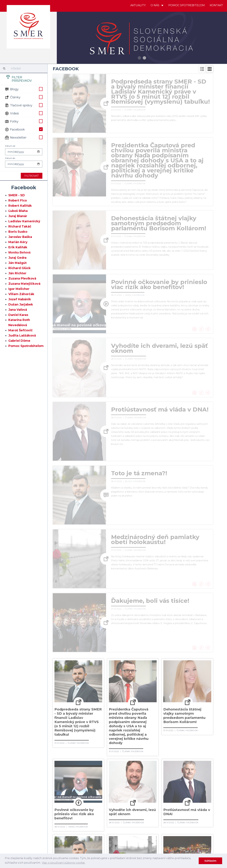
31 (135, 672)
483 (148, 830)
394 (198, 796)
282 (57, 762)
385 (123, 796)
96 (128, 693)
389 (157, 796)
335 (177, 775)
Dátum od (10, 146)
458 (97, 824)
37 (177, 672)
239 (169, 741)
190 (81, 727)
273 (137, 755)
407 (149, 803)
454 (65, 824)
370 (153, 789)
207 (65, 734)
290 (124, 762)
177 (135, 720)
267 (89, 755)
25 (92, 672)
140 (157, 707)
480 (123, 830)
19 (201, 665)
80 (170, 686)
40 (199, 672)
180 (159, 720)
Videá (24, 113)
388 (148, 796)
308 (115, 769)
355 (185, 782)
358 (57, 789)
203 (185, 727)
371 (161, 789)
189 (73, 727)
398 (73, 803)
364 (105, 789)
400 (90, 803)
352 (162, 782)
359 (65, 789)
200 (160, 727)
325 (96, 775)
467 (170, 824)
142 (172, 707)
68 (85, 686)
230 (97, 741)
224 (199, 734)
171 (88, 720)
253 (129, 748)
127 (57, 707)
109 (73, 700)
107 (57, 700)
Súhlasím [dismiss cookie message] (210, 861)
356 (193, 782)
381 (90, 796)
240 (177, 741)
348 (130, 782)
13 (159, 665)
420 (96, 810)
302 (65, 769)
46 (85, 679)
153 (103, 713)
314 (162, 769)
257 (160, 748)
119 (147, 700)
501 (149, 837)
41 (206, 672)
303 (73, 769)
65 (63, 686)
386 (132, 796)
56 (156, 679)
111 (88, 700)
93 (106, 693)
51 (120, 679)
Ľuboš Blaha (18, 211)
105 (196, 693)
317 (185, 769)
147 (57, 713)
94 (113, 693)
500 (140, 837)
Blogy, (129, 481)
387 (140, 796)
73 (120, 686)
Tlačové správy (24, 105)
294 (156, 762)
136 (126, 707)
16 (180, 665)
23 (78, 672)
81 (177, 686)
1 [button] (139, 58)
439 (98, 817)
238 (161, 741)
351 (154, 782)
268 (97, 755)
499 (132, 837)
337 (193, 775)
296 (172, 762)
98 (142, 693)
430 (178, 810)
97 (135, 693)
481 (131, 830)
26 (99, 672)
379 (74, 796)
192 (97, 727)
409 (167, 803)
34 (156, 672)
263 (57, 755)
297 (181, 762)
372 (169, 789)
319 (201, 769)
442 (123, 817)
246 (73, 748)
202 (176, 727)
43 (63, 679)
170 (80, 720)
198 (144, 727)
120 (155, 700)
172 (96, 720)
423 (121, 810)
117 (132, 700)
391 (174, 796)
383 (107, 796)
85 (206, 686)
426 (145, 810)
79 (163, 686)
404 (124, 803)
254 (137, 748)
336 (185, 775)
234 (129, 741)
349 (138, 782)
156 (125, 713)
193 (104, 727)
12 (152, 665)
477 (97, 830)
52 (127, 679)
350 (147, 782)
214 (121, 734)
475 (81, 830)
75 (135, 686)
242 (193, 741)
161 (163, 713)
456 (80, 824)
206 (57, 734)
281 (203, 755)
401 (99, 803)
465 (154, 824)
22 (70, 672)
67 (77, 686)
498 (123, 837)
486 (173, 830)
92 (99, 693)
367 (128, 789)
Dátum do (10, 158)
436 (73, 817)
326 (104, 775)
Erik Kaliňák (18, 247)
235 (137, 741)
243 (202, 741)
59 (177, 679)
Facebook (24, 129)
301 (57, 769)
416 (64, 810)
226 (64, 741)
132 (95, 707)
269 (105, 755)
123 (178, 700)
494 (90, 837)
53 (134, 679)
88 (71, 693)
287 (98, 762)
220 (168, 734)
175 (119, 720)
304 (81, 769)
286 (90, 762)
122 (170, 700)
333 (161, 775)
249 (98, 748)
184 (190, 720)
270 (113, 755)
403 (115, 803)
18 (194, 665)
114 (110, 700)
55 (149, 679)
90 (85, 693)
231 (105, 741)
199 (152, 727)
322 (73, 775)
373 (177, 789)
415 (56, 810)
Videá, (129, 295)
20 (56, 672)
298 (189, 762)
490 (57, 837)
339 (57, 782)
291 (132, 762)
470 (195, 824)
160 (156, 713)
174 (111, 720)
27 (106, 672)
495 (98, 837)
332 (153, 775)
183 (182, 720)
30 (127, 672)
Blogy (24, 89)
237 (153, 741)
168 (64, 720)
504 (173, 837)
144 (188, 707)
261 (192, 748)
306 (98, 769)
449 (181, 817)
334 (169, 775)
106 (204, 693)
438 (90, 817)
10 (137, 665)
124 (185, 700)
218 (152, 734)
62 (199, 679)
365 (112, 789)
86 (56, 693)
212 (106, 734)
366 (120, 789)
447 (164, 817)
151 (88, 713)
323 (80, 775)
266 (80, 755)
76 (142, 686)
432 (194, 810)
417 (72, 810)
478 (106, 830)
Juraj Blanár (18, 216)
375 (193, 789)
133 (103, 707)
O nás (157, 5)
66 (70, 686)
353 (170, 782)
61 (191, 679)
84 (199, 686)
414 (206, 803)
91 (92, 693)
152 (95, 713)
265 (73, 755)
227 (72, 741)
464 (146, 824)
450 (190, 817)
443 (131, 817)
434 (57, 817)
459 (105, 824)
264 (65, 755)
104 (188, 693)
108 (65, 700)
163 (178, 713)
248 (89, 748)
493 (82, 837)
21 (63, 672)
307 (106, 769)
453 (57, 824)
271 (121, 755)
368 (137, 789)
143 (180, 707)
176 (127, 720)
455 (73, 824)
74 (127, 686)
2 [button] (144, 58)
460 (113, 824)
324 (89, 775)
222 (183, 734)
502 (157, 837)
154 (110, 713)
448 (173, 817)
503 (165, 837)
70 (99, 686)
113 (103, 700)
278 (178, 755)
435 (65, 817)
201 (168, 727)
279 (187, 755)
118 (140, 700)
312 (147, 769)
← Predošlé (61, 665)
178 (142, 720)
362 (89, 789)
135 (118, 707)
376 (202, 789)
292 (140, 762)
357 (201, 782)
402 (107, 803)
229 (89, 741)
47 (92, 679)
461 (121, 824)
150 (80, 713)
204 (193, 727)
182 (174, 720)
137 (133, 707)
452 (205, 817)
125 (193, 700)
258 (168, 748)
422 (112, 810)
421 (104, 810)
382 (98, 796)
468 (178, 824)
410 (175, 803)
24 (85, 672)
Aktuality (138, 5)
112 (95, 700)
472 (57, 830)
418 (80, 810)
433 (202, 810)
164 (186, 713)
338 (201, 775)
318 (193, 769)
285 (82, 762)
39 (191, 672)
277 (170, 755)
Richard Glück (20, 268)
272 (129, 755)
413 (198, 803)
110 (81, 700)
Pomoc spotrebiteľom (187, 5)
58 (170, 679)
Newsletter (24, 137)
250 (106, 748)
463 (137, 824)
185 (198, 720)
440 (106, 817)
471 (203, 824)
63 (206, 679)
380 (82, 796)
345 (106, 782)
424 (129, 810)
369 (145, 789)
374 (186, 789)
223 (191, 734)
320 (57, 775)
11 (145, 665)
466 (162, 824)
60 (184, 679)
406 (141, 803)
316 (177, 769)
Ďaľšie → (200, 837)
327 (112, 775)
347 (122, 782)
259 (176, 748)
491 (65, 837)
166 (201, 713)
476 (89, 830)
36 (170, 672)
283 (65, 762)
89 (78, 693)
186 (206, 720)
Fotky (24, 121)
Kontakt (216, 5)
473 (65, 830)
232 (113, 741)
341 (73, 782)
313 (154, 769)
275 (154, 755)
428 (161, 810)
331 (145, 775)
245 (65, 748)
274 (145, 755)
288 (107, 762)
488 (190, 830)
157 (133, 713)
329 (129, 775)
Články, (129, 110)
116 (125, 700)
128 (64, 707)
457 (89, 824)
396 (57, 803)
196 (128, 727)
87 (63, 693)
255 (145, 748)
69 (92, 686)
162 (171, 713)
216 (136, 734)
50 (113, 679)
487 (182, 830)
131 (88, 707)
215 (128, 734)
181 (167, 720)
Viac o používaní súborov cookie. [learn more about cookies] (64, 863)
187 (57, 727)
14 (166, 665)
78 (156, 686)
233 (121, 741)
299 (197, 762)
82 (184, 686)
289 (115, 762)
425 (137, 810)
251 (114, 748)
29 (120, 672)
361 (81, 789)
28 (113, 672)
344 (97, 782)
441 (115, 817)
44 (70, 679)
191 (89, 727)
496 (107, 837)
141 (165, 707)
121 (163, 700)
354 (178, 782)
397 (65, 803)
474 (73, 830)
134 (110, 707)
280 (195, 755)
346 (113, 782)
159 (148, 713)
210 (90, 734)
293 (148, 762)
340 (65, 782)
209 (82, 734)
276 (162, 755)
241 (186, 741)
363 (96, 789)
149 (73, 713)
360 (73, 789)
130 (80, 707)
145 (196, 707)
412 (191, 803)
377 (57, 796)
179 (151, 720)
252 (121, 748)
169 (72, 720)
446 (156, 817)
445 (148, 817)
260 (185, 748)
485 (165, 830)
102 (172, 693)
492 (73, 837)
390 (165, 796)
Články (24, 97)
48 (99, 679)
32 (142, 672)
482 (139, 830)
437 (81, 817)
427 (153, 810)
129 (72, 707)
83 (192, 686)
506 (189, 837)
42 (56, 679)
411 (183, 803)
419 (88, 810)
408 (158, 803)
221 (175, 734)
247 (81, 748)
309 (123, 769)
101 (165, 693)
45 (78, 679)
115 (118, 700)
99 (149, 693)
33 (149, 672)
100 (157, 693)
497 (115, 837)
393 (190, 796)
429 (170, 810)
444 (139, 817)
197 (136, 727)
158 (140, 713)
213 (113, 734)
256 (153, 748)
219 (159, 734)
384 (115, 796)
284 (73, 762)
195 (120, 727)
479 (114, 830)
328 (121, 775)
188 (65, 727)
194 (112, 727)
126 (200, 700)
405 (132, 803)
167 (57, 720)
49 (106, 679)
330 (137, 775)
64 (56, 686)
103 (180, 693)
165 (194, 713)
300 (206, 762)
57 (163, 679)
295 (164, 762)
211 (98, 734)
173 (103, 720)
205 (201, 727)
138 (141, 707)
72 (113, 686)
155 (118, 713)
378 (65, 796)
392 (182, 796)
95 (120, 693)
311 (139, 769)
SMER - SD (17, 195)
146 (204, 707)
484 (156, 830)
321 (65, 775)
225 (57, 741)
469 (187, 824)
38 (184, 672)
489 (199, 830)
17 (187, 665)
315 (170, 769)
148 (64, 713)
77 (149, 686)
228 (81, 741)
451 (198, 817)
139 (149, 707)
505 (181, 837)
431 (186, 810)
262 (200, 748)
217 (144, 734)
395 (206, 796)
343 (89, 782)
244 (57, 748)
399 (82, 803)
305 (90, 769)
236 (145, 741)
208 (74, 734)
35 (163, 672)
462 (129, 824)
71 (106, 686)
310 (132, 769)
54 (142, 679)
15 (173, 665)
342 (81, 782)
